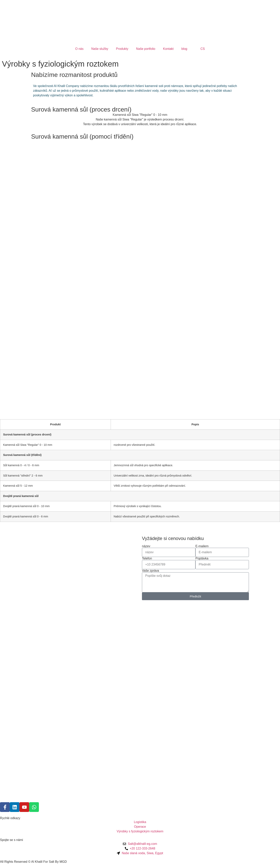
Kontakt (168, 49)
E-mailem (202, 546)
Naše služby (100, 49)
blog (184, 49)
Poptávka (202, 558)
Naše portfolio (146, 49)
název (146, 546)
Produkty (122, 49)
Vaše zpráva (150, 571)
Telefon (147, 558)
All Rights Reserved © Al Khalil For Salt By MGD (33, 862)
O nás (79, 49)
